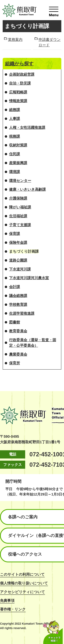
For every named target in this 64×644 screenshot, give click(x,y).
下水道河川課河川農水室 (29, 278)
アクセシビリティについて (22, 592)
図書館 (15, 322)
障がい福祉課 (20, 207)
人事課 (15, 119)
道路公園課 (18, 260)
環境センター (20, 181)
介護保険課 (18, 198)
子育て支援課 (20, 225)
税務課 (15, 136)
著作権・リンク (13, 609)
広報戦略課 (18, 92)
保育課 (15, 234)
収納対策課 (18, 145)
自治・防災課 (20, 83)
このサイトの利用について (22, 574)
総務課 (15, 110)
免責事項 (7, 600)
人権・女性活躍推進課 (27, 127)
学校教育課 (18, 305)
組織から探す (19, 64)
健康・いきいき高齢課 (27, 189)
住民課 (15, 154)
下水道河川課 (20, 269)
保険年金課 (18, 242)
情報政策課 (18, 101)
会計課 (15, 287)
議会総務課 (18, 296)
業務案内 (15, 39)
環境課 (15, 172)
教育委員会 (18, 331)
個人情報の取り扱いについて (24, 583)
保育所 (15, 363)
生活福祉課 (18, 216)
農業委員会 (18, 354)
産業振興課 (18, 163)
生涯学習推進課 (22, 313)
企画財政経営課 (22, 74)
